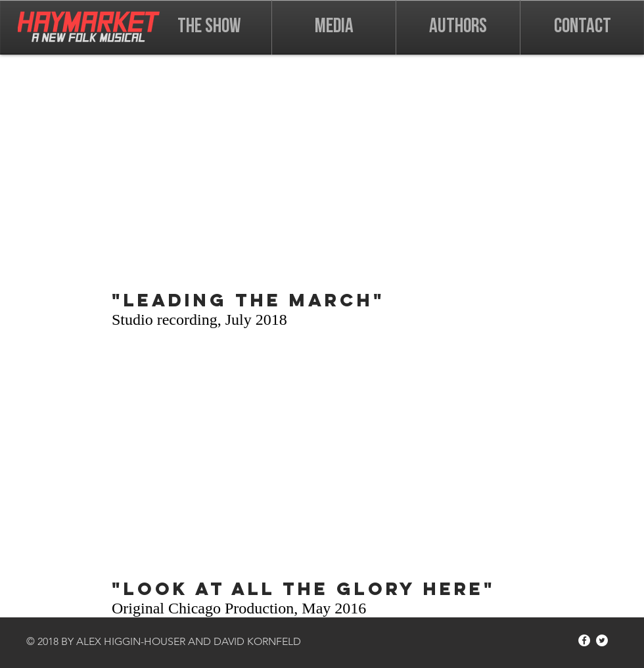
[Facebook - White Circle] (584, 640)
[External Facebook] (322, 172)
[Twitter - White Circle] (602, 640)
